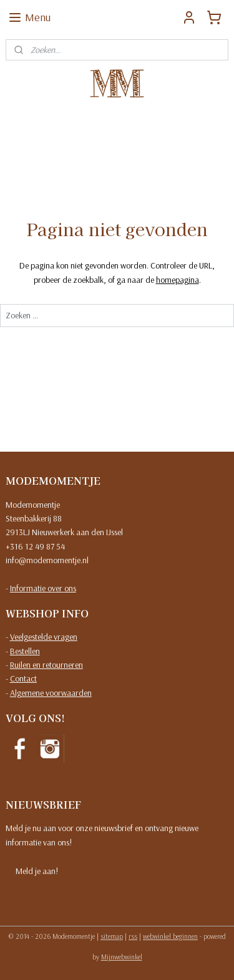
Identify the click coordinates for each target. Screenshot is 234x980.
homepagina (178, 280)
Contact (23, 678)
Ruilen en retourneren (46, 665)
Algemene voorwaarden (51, 693)
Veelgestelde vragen (44, 637)
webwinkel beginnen (170, 936)
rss (133, 936)
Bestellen (25, 651)
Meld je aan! (37, 871)
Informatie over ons (43, 588)
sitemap (112, 936)
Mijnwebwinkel (122, 957)
